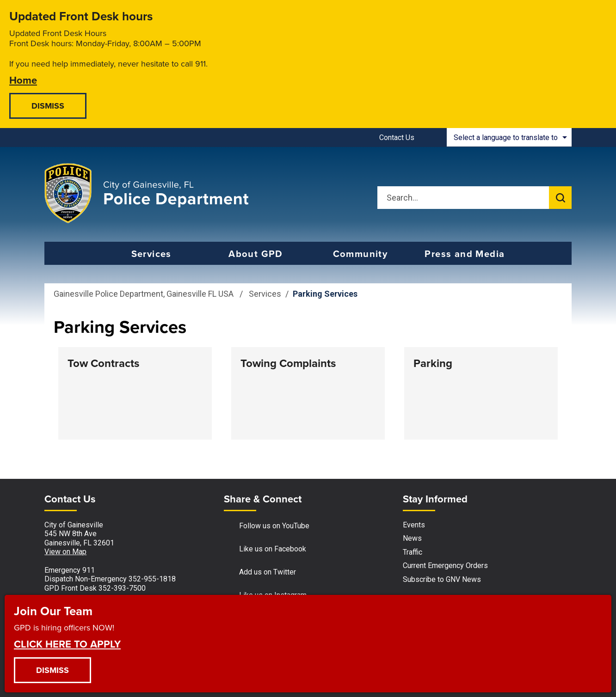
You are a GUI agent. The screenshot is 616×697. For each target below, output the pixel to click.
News (412, 538)
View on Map (65, 552)
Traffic (413, 552)
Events (414, 525)
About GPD (256, 254)
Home (23, 79)
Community (360, 254)
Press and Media (465, 254)
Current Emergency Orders (445, 566)
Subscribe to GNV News (442, 579)
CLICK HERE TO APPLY (67, 643)
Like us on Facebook (265, 549)
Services (265, 294)
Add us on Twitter (260, 572)
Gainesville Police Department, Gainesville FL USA (144, 294)
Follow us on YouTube (267, 526)
